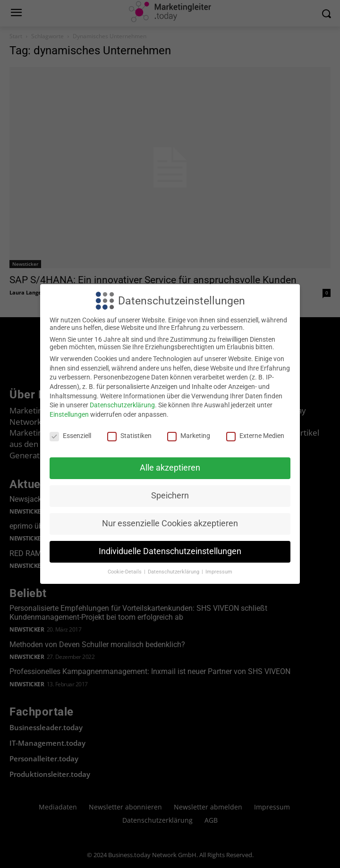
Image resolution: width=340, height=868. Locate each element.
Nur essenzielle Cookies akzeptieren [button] (170, 523)
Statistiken (129, 436)
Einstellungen (69, 414)
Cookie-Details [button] (125, 572)
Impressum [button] (219, 572)
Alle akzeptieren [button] (170, 468)
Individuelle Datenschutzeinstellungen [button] (170, 551)
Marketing (189, 436)
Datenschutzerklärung (122, 405)
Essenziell (70, 436)
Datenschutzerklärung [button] (174, 572)
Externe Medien (255, 436)
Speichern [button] (170, 496)
